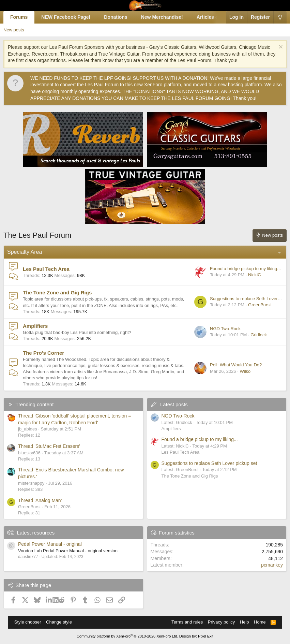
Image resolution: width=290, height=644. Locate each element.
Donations (116, 17)
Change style (59, 622)
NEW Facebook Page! (66, 17)
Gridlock (259, 335)
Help (245, 622)
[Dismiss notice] (280, 48)
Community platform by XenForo (127, 636)
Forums (19, 17)
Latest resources (36, 533)
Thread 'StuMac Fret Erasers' (49, 446)
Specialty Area (25, 252)
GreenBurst (259, 305)
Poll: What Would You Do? (236, 365)
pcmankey (272, 565)
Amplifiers (35, 326)
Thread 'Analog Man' (40, 500)
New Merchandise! (162, 17)
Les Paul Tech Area (46, 269)
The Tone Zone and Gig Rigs (57, 292)
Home (260, 622)
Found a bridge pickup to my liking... (245, 269)
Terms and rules (187, 622)
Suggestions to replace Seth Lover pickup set (209, 463)
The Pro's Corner (43, 353)
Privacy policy (221, 622)
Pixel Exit (206, 636)
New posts (14, 30)
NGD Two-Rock (225, 329)
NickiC (255, 275)
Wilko (245, 371)
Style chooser (28, 622)
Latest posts (174, 404)
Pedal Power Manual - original (50, 544)
